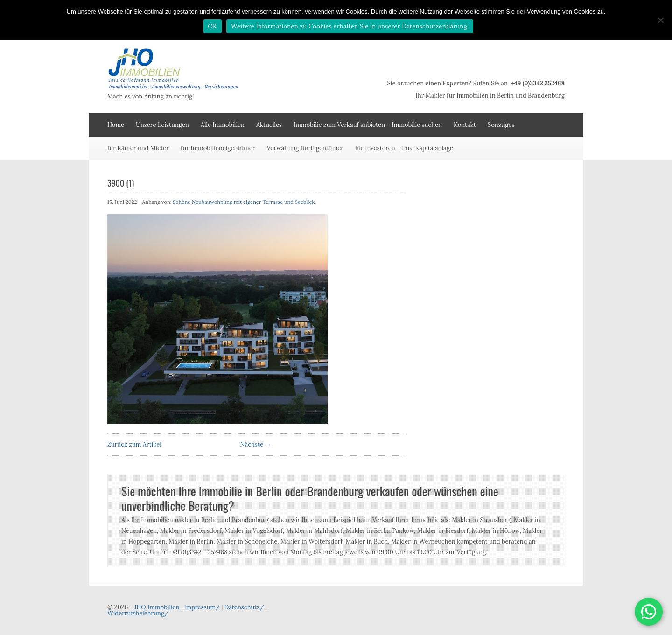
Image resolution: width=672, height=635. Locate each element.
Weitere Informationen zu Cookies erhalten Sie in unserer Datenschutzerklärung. (350, 26)
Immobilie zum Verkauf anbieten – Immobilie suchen (368, 125)
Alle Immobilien (223, 125)
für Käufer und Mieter (138, 148)
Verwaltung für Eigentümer (305, 148)
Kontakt (465, 125)
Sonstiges (501, 125)
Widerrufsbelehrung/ (138, 613)
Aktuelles (269, 125)
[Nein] (660, 20)
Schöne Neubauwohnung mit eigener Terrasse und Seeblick (244, 202)
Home (116, 125)
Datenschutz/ (244, 607)
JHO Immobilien (157, 607)
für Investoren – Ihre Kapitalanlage (404, 148)
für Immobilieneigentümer (218, 148)
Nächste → (256, 444)
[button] (649, 612)
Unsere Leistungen (162, 125)
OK (213, 26)
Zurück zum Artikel (134, 444)
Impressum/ (202, 607)
